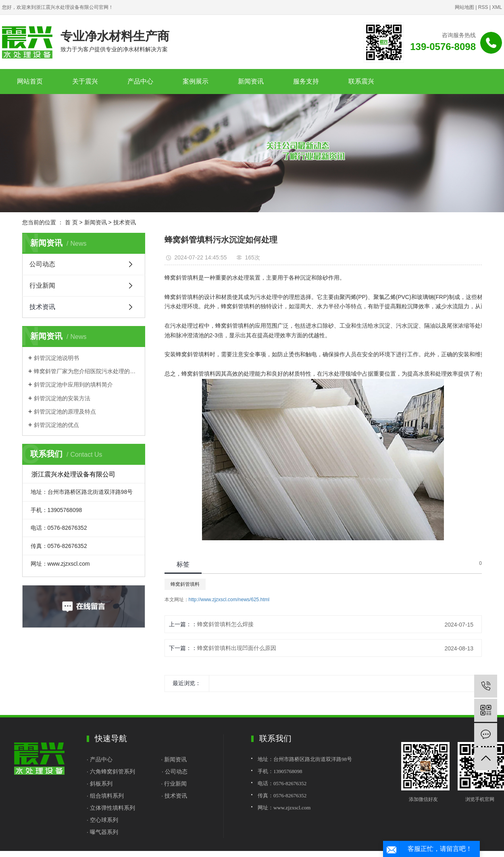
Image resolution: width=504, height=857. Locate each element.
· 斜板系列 (100, 784)
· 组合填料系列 (105, 796)
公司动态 (42, 264)
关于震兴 (85, 81)
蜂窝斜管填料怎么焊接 (225, 624)
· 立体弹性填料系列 (111, 808)
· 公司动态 (175, 771)
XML (497, 7)
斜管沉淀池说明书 (56, 358)
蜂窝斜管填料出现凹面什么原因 (237, 648)
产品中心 (140, 81)
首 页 (71, 222)
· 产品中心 (100, 759)
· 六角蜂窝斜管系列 (111, 771)
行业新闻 (42, 285)
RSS (483, 7)
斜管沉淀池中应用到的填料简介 (73, 385)
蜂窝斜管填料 (185, 584)
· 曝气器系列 (102, 832)
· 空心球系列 (102, 820)
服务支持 (306, 81)
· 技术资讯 (174, 796)
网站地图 (464, 7)
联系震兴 (361, 81)
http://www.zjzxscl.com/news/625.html (229, 600)
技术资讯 (125, 222)
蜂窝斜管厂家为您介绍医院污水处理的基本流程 (86, 371)
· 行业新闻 (174, 784)
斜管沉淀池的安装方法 (62, 398)
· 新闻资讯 (174, 759)
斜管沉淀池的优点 (56, 425)
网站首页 (30, 81)
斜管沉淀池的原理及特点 (65, 412)
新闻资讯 (251, 81)
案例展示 (196, 81)
